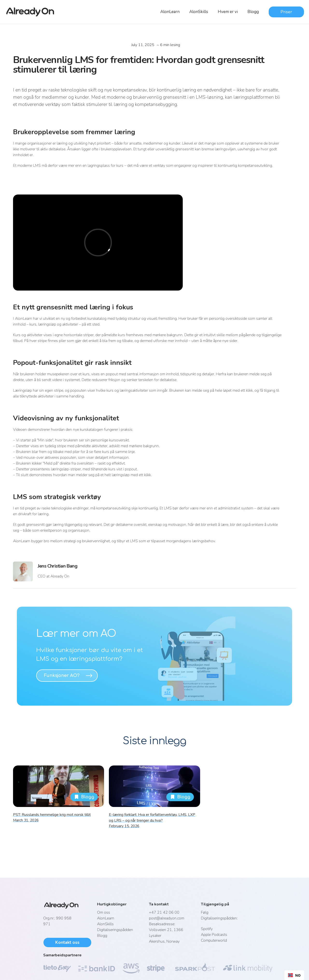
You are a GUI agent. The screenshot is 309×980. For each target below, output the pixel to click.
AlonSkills (199, 12)
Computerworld (214, 940)
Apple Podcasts (214, 935)
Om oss (104, 912)
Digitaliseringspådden (115, 930)
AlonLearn (170, 12)
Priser (286, 12)
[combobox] (294, 975)
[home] (33, 12)
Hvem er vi (228, 12)
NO (294, 975)
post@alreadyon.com (167, 918)
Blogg (253, 12)
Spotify (207, 929)
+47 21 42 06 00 (164, 912)
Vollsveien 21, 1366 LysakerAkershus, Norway (166, 933)
